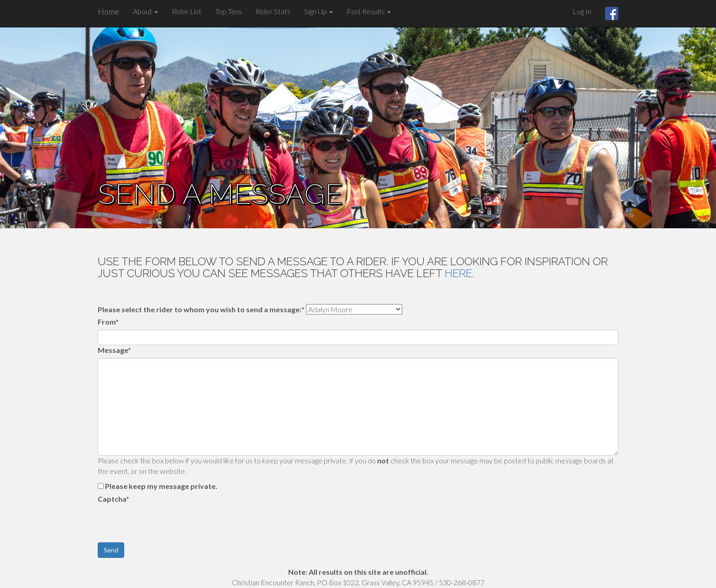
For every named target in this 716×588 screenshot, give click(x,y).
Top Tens (229, 11)
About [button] (145, 11)
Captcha (113, 499)
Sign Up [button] (319, 11)
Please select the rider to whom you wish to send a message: (201, 309)
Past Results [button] (369, 11)
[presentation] (167, 525)
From (108, 322)
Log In (582, 11)
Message (114, 350)
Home (108, 11)
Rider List (187, 11)
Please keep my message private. (161, 486)
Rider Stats (273, 11)
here (458, 273)
